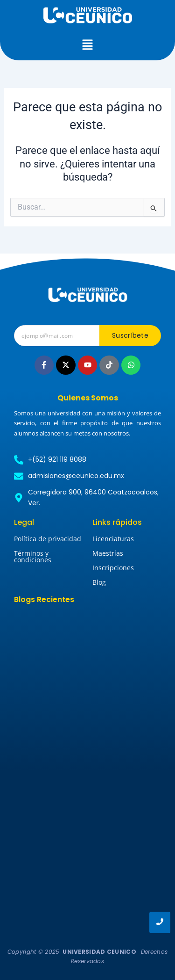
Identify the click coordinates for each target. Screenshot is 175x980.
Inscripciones (113, 568)
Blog (99, 582)
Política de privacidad (48, 539)
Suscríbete (130, 335)
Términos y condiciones (33, 556)
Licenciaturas (113, 539)
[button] (87, 45)
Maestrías (108, 553)
